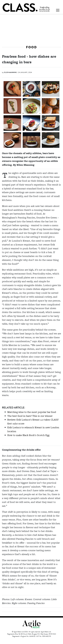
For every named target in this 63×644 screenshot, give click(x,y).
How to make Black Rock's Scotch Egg (28, 435)
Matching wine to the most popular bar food (32, 412)
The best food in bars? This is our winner (30, 416)
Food (31, 47)
